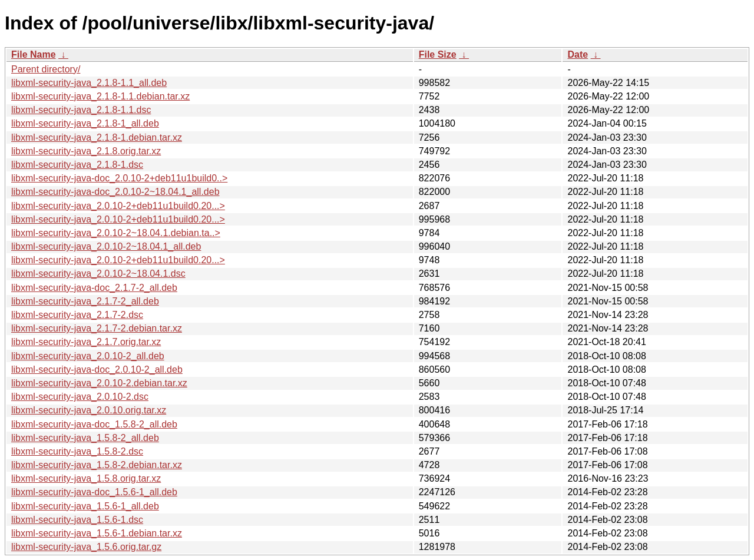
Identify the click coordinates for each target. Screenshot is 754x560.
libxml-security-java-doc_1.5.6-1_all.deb (94, 492)
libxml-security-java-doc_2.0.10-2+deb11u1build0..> (119, 178)
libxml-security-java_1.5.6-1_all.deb (85, 506)
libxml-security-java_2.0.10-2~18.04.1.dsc (98, 274)
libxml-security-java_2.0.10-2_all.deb (88, 356)
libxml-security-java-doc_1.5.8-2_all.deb (94, 424)
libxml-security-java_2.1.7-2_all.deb (85, 301)
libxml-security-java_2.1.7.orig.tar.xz (86, 342)
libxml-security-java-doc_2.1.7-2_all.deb (94, 288)
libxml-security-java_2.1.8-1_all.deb (85, 123)
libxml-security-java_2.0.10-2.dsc (80, 397)
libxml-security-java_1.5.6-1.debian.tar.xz (97, 533)
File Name (34, 54)
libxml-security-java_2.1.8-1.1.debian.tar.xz (100, 96)
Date (578, 54)
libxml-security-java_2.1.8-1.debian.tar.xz (97, 137)
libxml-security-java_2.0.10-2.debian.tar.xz (99, 383)
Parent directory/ (46, 69)
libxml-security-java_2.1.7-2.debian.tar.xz (97, 328)
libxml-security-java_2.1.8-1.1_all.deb (89, 83)
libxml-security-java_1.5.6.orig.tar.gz (86, 547)
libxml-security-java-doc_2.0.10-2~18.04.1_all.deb (115, 192)
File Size (438, 54)
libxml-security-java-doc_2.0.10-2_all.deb (97, 370)
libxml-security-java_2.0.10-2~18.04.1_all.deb (106, 246)
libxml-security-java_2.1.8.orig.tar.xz (86, 151)
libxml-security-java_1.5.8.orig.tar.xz (86, 478)
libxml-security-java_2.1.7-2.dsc (77, 315)
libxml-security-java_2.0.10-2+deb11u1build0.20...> (118, 206)
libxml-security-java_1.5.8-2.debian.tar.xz (97, 465)
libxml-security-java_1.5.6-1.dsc (77, 520)
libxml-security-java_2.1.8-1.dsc (77, 165)
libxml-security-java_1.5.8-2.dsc (77, 451)
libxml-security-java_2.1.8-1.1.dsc (81, 110)
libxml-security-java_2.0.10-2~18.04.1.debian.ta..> (116, 233)
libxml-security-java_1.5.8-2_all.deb (85, 438)
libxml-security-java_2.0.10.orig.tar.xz (89, 410)
